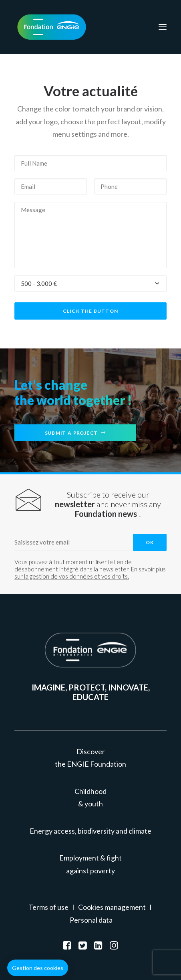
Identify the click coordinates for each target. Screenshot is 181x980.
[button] (38, 968)
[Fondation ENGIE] (52, 27)
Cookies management (112, 907)
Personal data (91, 920)
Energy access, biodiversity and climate (90, 831)
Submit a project (75, 433)
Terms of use (48, 907)
